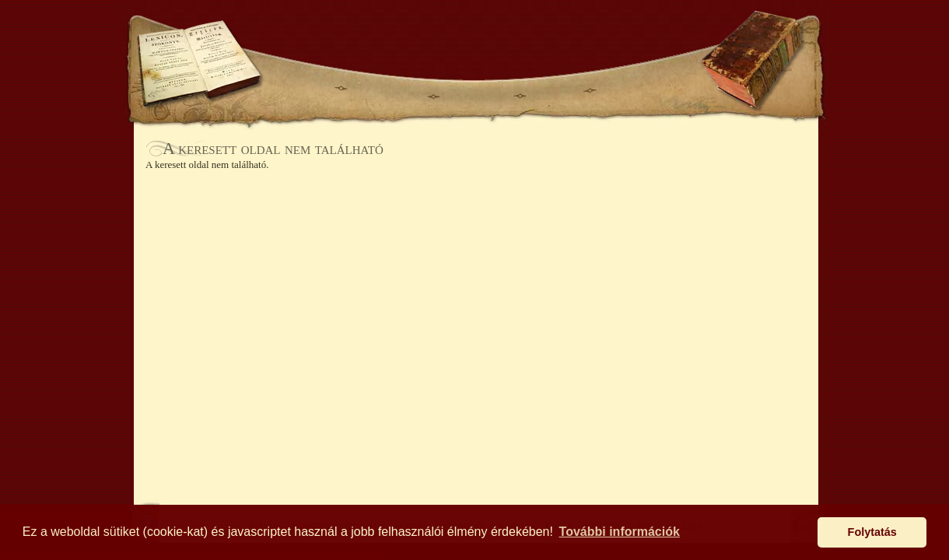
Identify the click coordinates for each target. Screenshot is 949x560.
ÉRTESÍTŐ (476, 90)
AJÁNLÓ (305, 90)
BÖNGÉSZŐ (388, 90)
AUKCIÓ (554, 90)
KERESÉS (299, 37)
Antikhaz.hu (476, 44)
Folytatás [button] (872, 532)
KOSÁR (365, 37)
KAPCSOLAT (637, 90)
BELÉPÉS (589, 37)
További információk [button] (620, 532)
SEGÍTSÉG (656, 37)
